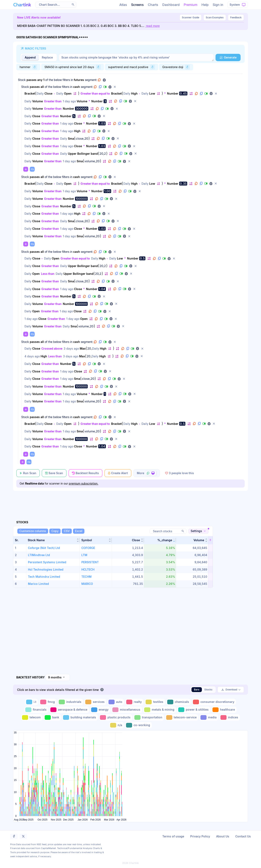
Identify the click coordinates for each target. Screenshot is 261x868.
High (134, 93)
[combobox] (58, 677)
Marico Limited (38, 584)
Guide (191, 18)
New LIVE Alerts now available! (39, 17)
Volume (38, 101)
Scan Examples (215, 17)
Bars (197, 690)
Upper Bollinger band (83, 154)
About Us (223, 836)
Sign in (218, 5)
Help (205, 5)
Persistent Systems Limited (47, 562)
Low (152, 93)
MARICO (87, 584)
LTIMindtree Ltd (39, 555)
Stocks (208, 690)
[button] (73, 4)
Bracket (30, 93)
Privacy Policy (200, 836)
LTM (84, 555)
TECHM (86, 577)
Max (83, 348)
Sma (71, 139)
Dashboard (171, 5)
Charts (153, 5)
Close (48, 93)
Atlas (123, 5)
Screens (137, 5)
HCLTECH (88, 569)
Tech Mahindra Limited (44, 577)
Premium (191, 5)
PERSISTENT (90, 562)
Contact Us (243, 836)
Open (68, 93)
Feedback (236, 17)
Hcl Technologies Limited (46, 569)
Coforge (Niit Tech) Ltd (44, 548)
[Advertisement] (130, 501)
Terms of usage (173, 836)
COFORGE (88, 548)
